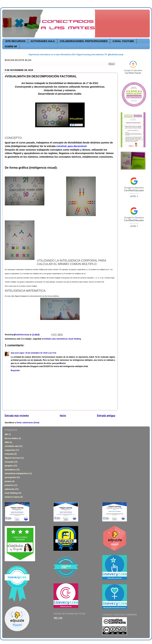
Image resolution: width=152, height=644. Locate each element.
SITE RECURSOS (15, 41)
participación (10, 477)
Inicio (63, 416)
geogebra (9, 466)
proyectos (9, 485)
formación (9, 462)
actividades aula (49, 339)
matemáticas (62, 339)
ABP (6, 434)
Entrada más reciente (17, 416)
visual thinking (75, 339)
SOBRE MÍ (11, 46)
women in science (12, 497)
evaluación (9, 454)
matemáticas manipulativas (16, 473)
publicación (10, 489)
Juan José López (18, 353)
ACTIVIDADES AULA (43, 41)
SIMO (7, 442)
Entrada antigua (106, 416)
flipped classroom (12, 458)
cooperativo (10, 450)
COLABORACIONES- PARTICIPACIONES (84, 41)
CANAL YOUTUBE (123, 41)
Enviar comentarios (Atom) (28, 422)
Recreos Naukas (11, 438)
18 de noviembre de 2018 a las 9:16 (41, 353)
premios (8, 481)
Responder (15, 370)
